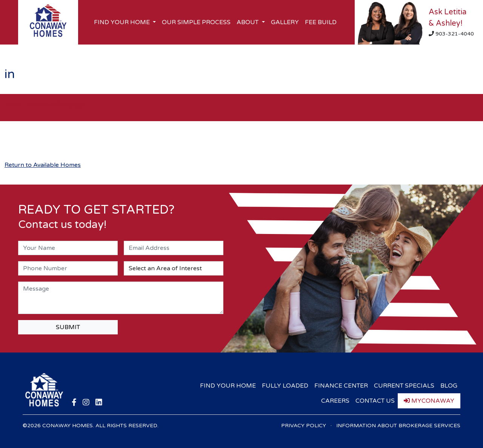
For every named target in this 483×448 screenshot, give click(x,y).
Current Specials (404, 386)
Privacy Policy (304, 426)
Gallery (285, 22)
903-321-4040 (451, 34)
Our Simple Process (196, 22)
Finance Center (341, 386)
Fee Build (321, 22)
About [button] (248, 22)
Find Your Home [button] (123, 22)
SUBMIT (68, 327)
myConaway (429, 401)
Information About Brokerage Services (398, 426)
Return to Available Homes (43, 165)
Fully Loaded (285, 386)
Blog (449, 386)
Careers (335, 401)
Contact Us (375, 401)
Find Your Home (228, 386)
